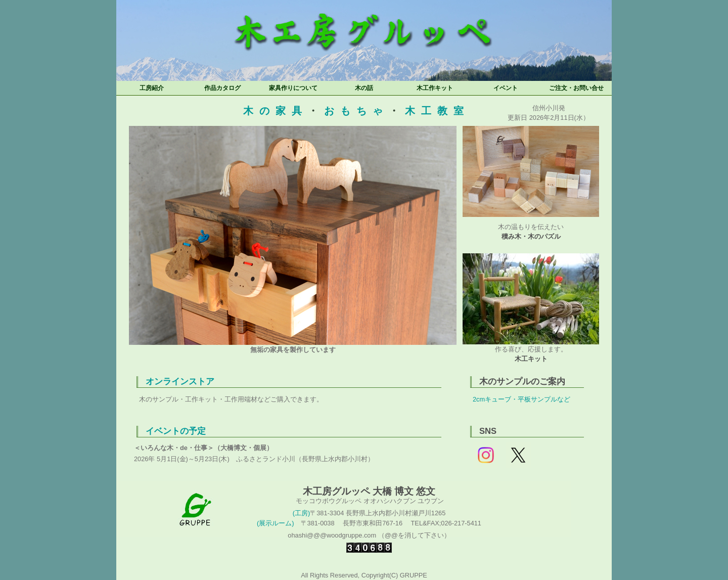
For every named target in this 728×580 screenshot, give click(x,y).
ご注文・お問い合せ (576, 88)
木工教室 (437, 111)
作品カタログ (222, 88)
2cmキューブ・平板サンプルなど (521, 399)
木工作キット (435, 88)
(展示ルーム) (276, 523)
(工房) (302, 513)
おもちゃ (356, 111)
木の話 (364, 88)
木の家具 (276, 111)
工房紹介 (152, 88)
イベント (506, 88)
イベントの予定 (176, 431)
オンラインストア (180, 382)
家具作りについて (293, 88)
